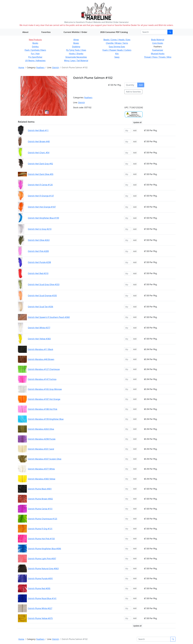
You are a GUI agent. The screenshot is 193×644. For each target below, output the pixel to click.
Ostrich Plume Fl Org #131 (40, 529)
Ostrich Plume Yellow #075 (40, 618)
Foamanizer (158, 50)
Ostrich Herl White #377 (39, 328)
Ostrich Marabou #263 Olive (41, 429)
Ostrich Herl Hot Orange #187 (42, 207)
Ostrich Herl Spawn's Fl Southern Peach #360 (49, 317)
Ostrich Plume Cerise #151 (40, 509)
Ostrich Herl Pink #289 (38, 251)
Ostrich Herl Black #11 (38, 130)
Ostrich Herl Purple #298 (39, 262)
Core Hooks (158, 43)
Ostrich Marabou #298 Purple (42, 439)
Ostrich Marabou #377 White (41, 469)
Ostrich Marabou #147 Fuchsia (42, 379)
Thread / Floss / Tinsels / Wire (158, 57)
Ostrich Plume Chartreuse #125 (42, 519)
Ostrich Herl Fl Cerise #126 (40, 185)
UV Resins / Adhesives (35, 61)
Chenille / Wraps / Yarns (117, 43)
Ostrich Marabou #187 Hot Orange (44, 399)
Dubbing (76, 47)
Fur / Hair (35, 54)
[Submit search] (170, 32)
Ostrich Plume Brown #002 (40, 499)
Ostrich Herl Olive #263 (39, 240)
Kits (117, 54)
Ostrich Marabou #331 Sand (41, 449)
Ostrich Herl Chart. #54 (39, 153)
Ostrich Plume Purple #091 (40, 578)
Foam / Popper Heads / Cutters (117, 50)
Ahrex (76, 40)
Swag (117, 57)
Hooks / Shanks (76, 54)
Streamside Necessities (76, 57)
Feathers (40, 68)
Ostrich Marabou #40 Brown (41, 359)
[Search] (154, 32)
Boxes (76, 43)
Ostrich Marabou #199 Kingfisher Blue (46, 419)
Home (21, 68)
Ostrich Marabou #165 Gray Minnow (45, 389)
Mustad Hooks (158, 54)
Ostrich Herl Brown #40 (39, 141)
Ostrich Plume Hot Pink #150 (41, 539)
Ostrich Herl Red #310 (38, 273)
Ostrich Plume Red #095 (39, 588)
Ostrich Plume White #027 (40, 608)
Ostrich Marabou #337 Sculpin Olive (45, 459)
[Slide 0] (41, 112)
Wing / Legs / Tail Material (76, 61)
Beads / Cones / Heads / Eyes (117, 40)
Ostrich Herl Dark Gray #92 (40, 164)
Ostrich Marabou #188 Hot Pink (43, 409)
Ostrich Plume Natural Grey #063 (43, 569)
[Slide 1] (47, 112)
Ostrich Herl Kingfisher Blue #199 (43, 218)
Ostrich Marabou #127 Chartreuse (44, 369)
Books (35, 43)
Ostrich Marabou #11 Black (40, 349)
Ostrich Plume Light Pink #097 (42, 559)
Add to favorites (133, 92)
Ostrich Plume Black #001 (40, 489)
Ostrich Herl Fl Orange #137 (41, 196)
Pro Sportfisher (35, 57)
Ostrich (55, 68)
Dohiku (35, 47)
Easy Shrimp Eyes (117, 47)
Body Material (158, 40)
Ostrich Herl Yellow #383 (39, 339)
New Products (35, 40)
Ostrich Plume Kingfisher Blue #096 (44, 549)
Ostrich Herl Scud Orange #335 (42, 296)
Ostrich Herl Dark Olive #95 (41, 174)
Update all (137, 122)
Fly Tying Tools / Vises (76, 50)
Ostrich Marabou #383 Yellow (42, 479)
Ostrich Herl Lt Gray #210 (40, 229)
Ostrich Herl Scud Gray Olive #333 (44, 284)
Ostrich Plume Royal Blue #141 (42, 598)
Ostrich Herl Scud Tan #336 (40, 307)
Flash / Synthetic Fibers (35, 50)
